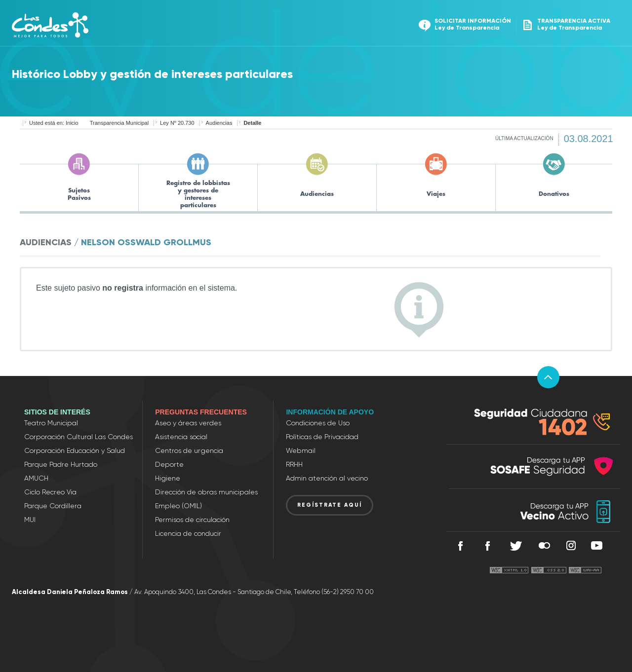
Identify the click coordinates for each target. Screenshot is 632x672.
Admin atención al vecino (327, 478)
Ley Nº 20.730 (177, 123)
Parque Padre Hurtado (61, 464)
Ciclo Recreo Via (50, 492)
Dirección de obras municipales (206, 492)
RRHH (294, 464)
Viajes (436, 194)
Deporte (169, 464)
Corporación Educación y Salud (75, 450)
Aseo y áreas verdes (188, 423)
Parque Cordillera (53, 506)
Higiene (168, 478)
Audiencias (219, 123)
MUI (30, 520)
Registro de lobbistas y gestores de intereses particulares (198, 194)
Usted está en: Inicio (54, 123)
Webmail (301, 450)
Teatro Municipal (51, 423)
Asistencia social (181, 437)
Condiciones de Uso (318, 423)
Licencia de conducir (188, 533)
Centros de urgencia (189, 450)
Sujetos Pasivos (79, 194)
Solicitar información (465, 24)
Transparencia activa (566, 24)
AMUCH (36, 478)
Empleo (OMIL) (178, 506)
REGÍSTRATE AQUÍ (330, 505)
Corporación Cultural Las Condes (79, 437)
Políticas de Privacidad (322, 437)
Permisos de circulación (192, 520)
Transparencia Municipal (119, 123)
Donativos (554, 194)
